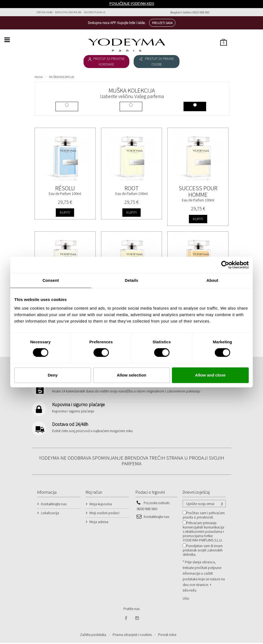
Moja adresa (99, 523)
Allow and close (210, 375)
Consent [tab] (51, 280)
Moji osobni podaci (104, 514)
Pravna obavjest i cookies (132, 636)
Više (186, 599)
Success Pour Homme (198, 191)
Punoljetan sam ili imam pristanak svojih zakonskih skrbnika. (203, 551)
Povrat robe (167, 636)
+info (193, 591)
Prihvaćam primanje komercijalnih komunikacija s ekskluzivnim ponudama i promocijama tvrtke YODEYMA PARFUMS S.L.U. (203, 533)
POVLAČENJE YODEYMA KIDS (132, 4)
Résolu (65, 188)
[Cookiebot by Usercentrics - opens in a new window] (225, 265)
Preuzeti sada (162, 23)
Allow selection (131, 375)
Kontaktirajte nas (54, 505)
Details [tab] (131, 280)
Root (131, 188)
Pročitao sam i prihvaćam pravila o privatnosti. (204, 516)
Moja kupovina (101, 505)
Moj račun (94, 493)
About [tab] (212, 280)
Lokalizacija (50, 514)
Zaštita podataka (93, 636)
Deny (53, 375)
